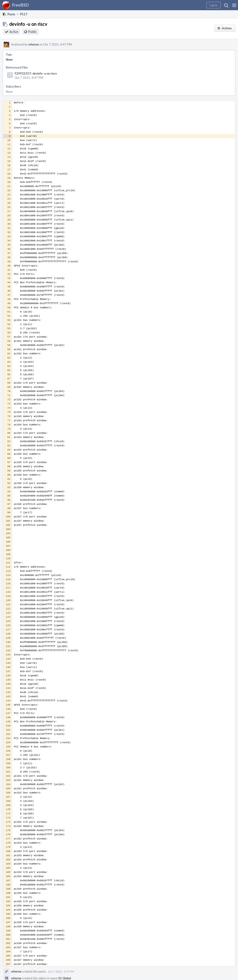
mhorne (33, 44)
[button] (234, 5)
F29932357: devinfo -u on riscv (36, 73)
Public (32, 32)
